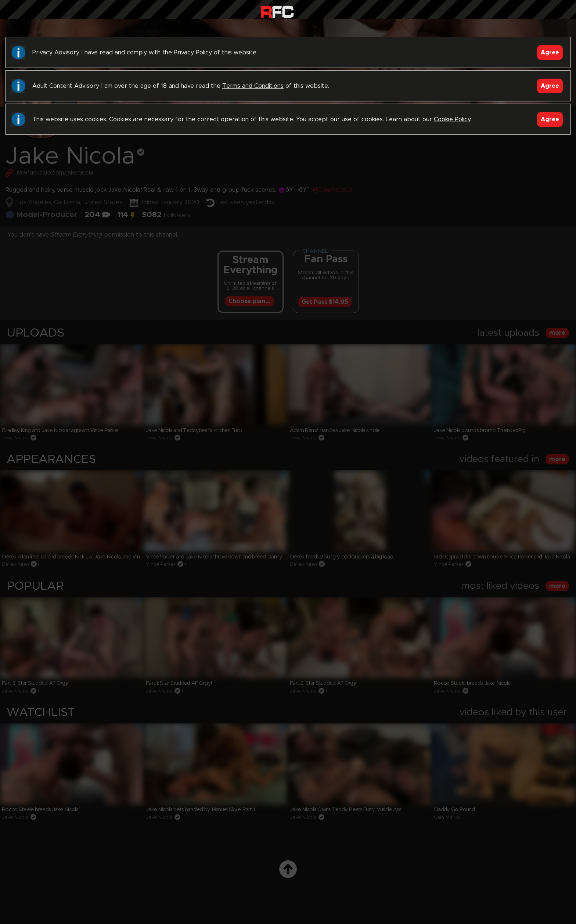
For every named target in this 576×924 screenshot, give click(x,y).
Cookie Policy (452, 119)
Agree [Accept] (550, 53)
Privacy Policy (193, 53)
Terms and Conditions (253, 86)
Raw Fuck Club (277, 11)
